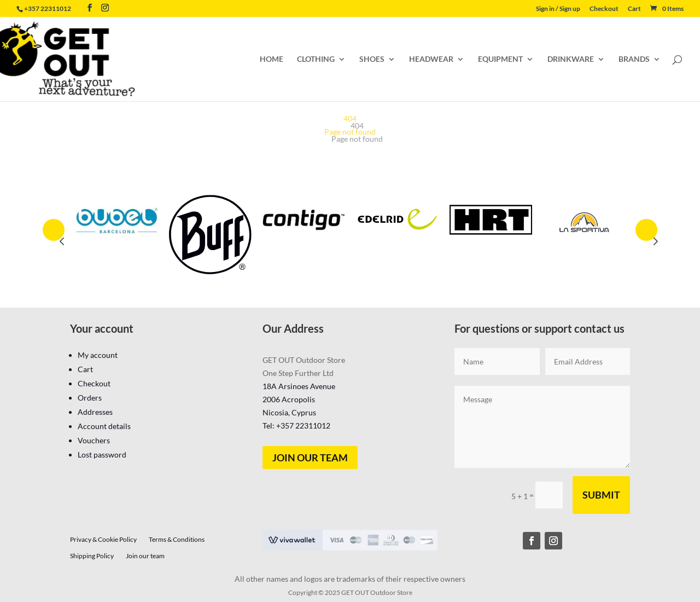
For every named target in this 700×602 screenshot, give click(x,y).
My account (98, 355)
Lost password (102, 455)
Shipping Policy (92, 556)
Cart (634, 9)
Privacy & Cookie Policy (103, 540)
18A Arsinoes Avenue (299, 386)
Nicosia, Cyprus (289, 412)
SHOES (372, 59)
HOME (272, 59)
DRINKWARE (571, 59)
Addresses (95, 412)
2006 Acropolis (289, 399)
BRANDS (634, 59)
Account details (104, 426)
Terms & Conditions (177, 540)
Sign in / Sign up (558, 9)
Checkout (604, 9)
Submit (601, 495)
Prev (54, 230)
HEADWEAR (431, 59)
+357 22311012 (48, 8)
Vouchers (94, 440)
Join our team (310, 458)
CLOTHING (316, 59)
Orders (90, 398)
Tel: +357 (296, 426)
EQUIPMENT (500, 59)
